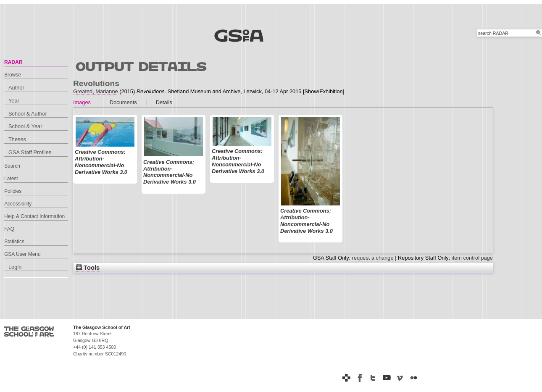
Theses (17, 139)
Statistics (14, 242)
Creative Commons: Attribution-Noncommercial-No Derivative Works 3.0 (101, 162)
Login (15, 267)
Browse (13, 75)
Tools (88, 268)
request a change (373, 258)
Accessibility (18, 204)
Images (82, 102)
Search (12, 166)
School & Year (25, 126)
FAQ (9, 229)
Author (16, 88)
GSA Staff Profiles (30, 152)
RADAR (13, 62)
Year (14, 101)
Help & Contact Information (34, 216)
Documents (123, 102)
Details (164, 102)
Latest (11, 179)
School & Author (28, 114)
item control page (472, 258)
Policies (13, 191)
